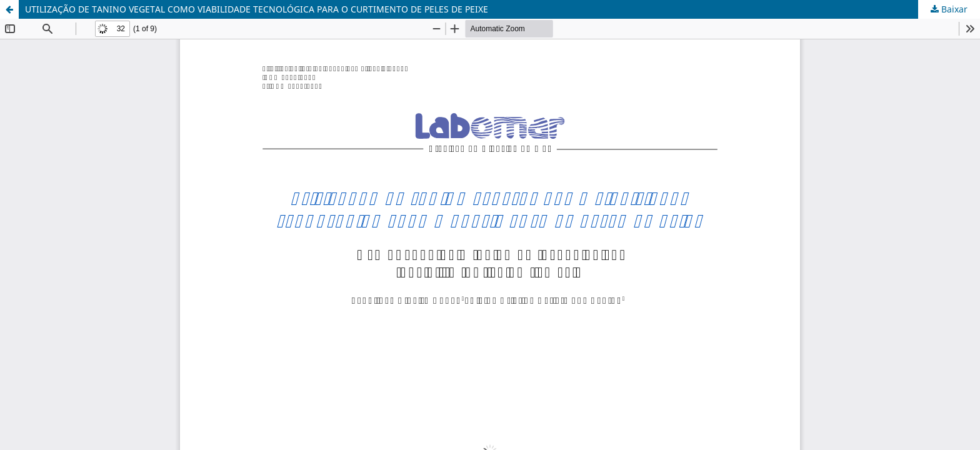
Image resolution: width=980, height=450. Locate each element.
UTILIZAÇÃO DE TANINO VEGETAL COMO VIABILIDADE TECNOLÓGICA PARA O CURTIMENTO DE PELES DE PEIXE (257, 9)
